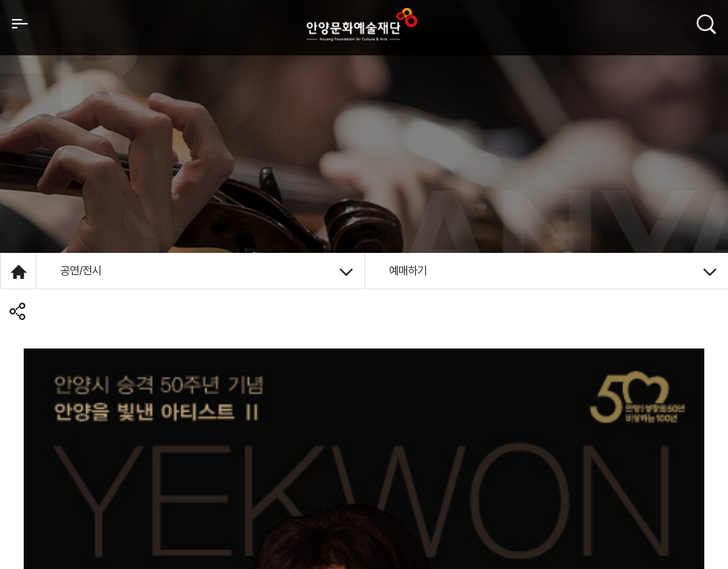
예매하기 (553, 271)
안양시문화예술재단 (362, 24)
